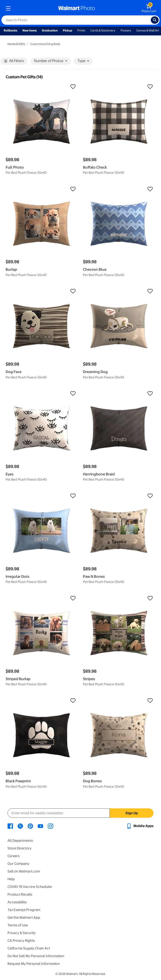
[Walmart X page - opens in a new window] (20, 826)
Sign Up (132, 813)
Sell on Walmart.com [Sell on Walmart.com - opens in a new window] (24, 871)
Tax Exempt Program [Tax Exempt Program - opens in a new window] (24, 910)
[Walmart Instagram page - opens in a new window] (50, 826)
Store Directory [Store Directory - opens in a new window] (20, 848)
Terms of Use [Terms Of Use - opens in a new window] (18, 925)
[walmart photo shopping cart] (149, 8)
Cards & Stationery (103, 30)
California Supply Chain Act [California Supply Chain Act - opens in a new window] (29, 948)
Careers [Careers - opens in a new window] (14, 856)
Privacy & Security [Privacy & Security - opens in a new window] (22, 933)
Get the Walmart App (24, 918)
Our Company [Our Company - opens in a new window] (18, 864)
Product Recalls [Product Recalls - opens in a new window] (20, 894)
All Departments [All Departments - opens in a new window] (20, 841)
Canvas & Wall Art (148, 30)
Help (11, 879)
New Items (30, 30)
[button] (42, 87)
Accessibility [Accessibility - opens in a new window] (17, 902)
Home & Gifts (16, 44)
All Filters (14, 61)
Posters (126, 30)
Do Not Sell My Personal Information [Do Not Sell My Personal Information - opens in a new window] (36, 956)
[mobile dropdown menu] (8, 8)
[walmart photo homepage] (77, 8)
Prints (81, 30)
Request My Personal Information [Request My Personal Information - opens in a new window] (34, 964)
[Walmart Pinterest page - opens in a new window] (30, 826)
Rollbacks (11, 30)
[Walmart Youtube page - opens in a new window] (40, 826)
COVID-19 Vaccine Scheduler (30, 887)
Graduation (50, 30)
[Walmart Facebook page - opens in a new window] (10, 826)
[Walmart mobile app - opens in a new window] (140, 826)
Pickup (68, 30)
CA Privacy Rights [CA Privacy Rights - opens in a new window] (21, 941)
